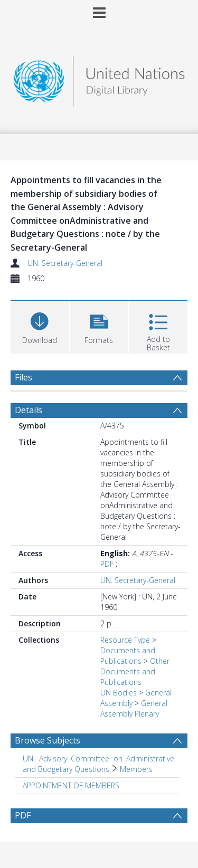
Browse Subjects (48, 740)
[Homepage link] (99, 78)
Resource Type (125, 640)
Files (23, 377)
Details (29, 410)
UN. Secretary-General (65, 263)
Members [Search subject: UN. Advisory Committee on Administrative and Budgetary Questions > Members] (136, 769)
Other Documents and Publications (135, 671)
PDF (107, 564)
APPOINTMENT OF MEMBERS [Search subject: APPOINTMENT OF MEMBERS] (71, 785)
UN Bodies (119, 693)
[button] (99, 326)
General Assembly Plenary (134, 708)
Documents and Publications (128, 656)
